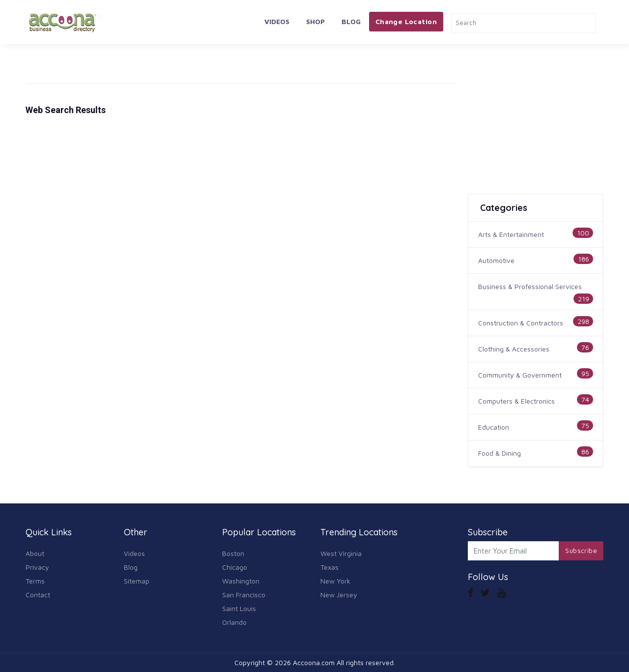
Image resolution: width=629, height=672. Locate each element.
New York (335, 581)
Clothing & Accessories (514, 349)
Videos (277, 21)
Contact (38, 595)
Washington (241, 581)
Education (494, 427)
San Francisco (244, 595)
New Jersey (339, 595)
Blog (351, 21)
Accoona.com (314, 662)
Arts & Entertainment (511, 234)
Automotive (496, 260)
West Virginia (341, 553)
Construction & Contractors (521, 323)
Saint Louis (239, 608)
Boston (233, 553)
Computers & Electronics (516, 401)
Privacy (37, 567)
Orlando (234, 622)
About (35, 553)
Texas (329, 567)
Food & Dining (500, 453)
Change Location (406, 21)
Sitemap (137, 581)
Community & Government (520, 375)
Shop (315, 21)
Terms (35, 581)
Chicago (235, 567)
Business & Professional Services (530, 286)
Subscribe (581, 551)
